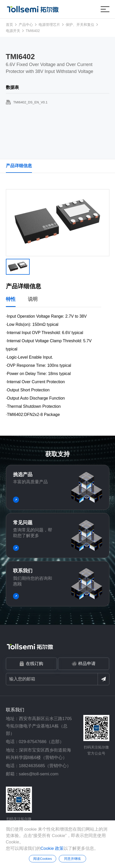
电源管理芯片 (49, 25)
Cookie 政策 (52, 848)
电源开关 (13, 31)
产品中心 (26, 25)
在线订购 (31, 664)
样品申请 (84, 664)
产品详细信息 (19, 166)
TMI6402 (33, 31)
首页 (9, 25)
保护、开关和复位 (80, 25)
